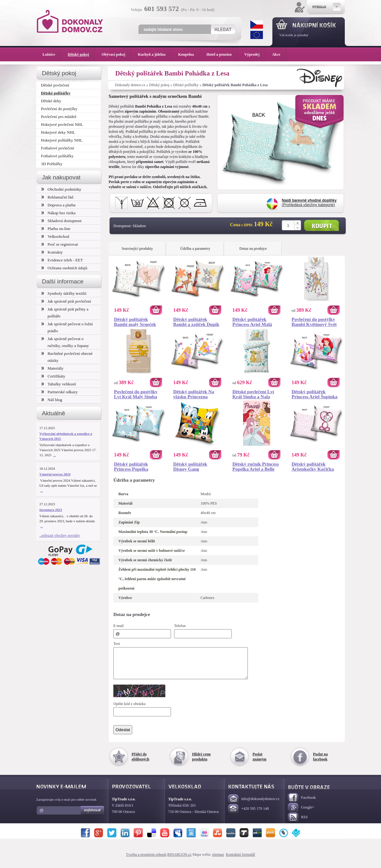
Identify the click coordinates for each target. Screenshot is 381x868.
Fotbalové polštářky (57, 156)
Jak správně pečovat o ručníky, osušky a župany (65, 342)
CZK (257, 25)
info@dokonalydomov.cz (254, 805)
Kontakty (52, 252)
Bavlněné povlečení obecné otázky (67, 357)
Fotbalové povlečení (58, 148)
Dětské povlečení (55, 85)
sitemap (218, 860)
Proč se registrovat (60, 244)
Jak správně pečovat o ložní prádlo (67, 327)
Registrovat (93, 816)
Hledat (223, 29)
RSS (298, 823)
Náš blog (52, 400)
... (54, 455)
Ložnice (52, 54)
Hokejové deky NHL (58, 132)
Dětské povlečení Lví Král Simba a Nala (253, 394)
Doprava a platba (58, 205)
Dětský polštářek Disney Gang (190, 467)
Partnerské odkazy (60, 392)
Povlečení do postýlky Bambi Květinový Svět (314, 322)
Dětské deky (51, 101)
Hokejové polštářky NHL (62, 140)
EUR (257, 35)
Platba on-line (56, 229)
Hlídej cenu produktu (201, 762)
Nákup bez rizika (58, 213)
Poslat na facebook (320, 762)
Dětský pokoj (159, 85)
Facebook (302, 804)
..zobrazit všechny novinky (60, 535)
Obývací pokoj (117, 54)
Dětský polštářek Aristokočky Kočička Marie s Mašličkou (313, 467)
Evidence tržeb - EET (62, 260)
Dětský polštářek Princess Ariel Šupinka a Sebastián (315, 394)
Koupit (321, 225)
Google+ (301, 813)
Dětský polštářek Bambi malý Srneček (135, 322)
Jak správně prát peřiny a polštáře (65, 313)
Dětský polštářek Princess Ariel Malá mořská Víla (252, 322)
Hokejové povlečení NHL (62, 124)
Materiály (52, 368)
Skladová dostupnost (61, 221)
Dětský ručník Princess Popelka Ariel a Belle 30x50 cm (256, 467)
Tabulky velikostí (59, 384)
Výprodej (255, 54)
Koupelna (189, 54)
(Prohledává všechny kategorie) (309, 203)
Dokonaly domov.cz (130, 85)
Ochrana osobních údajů (64, 268)
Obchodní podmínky (61, 189)
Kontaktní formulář (240, 860)
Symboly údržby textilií (64, 293)
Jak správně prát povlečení (66, 301)
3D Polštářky (52, 164)
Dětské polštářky (186, 85)
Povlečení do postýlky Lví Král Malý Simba (136, 394)
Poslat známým (259, 762)
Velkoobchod (55, 236)
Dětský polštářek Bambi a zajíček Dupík (196, 322)
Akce (277, 54)
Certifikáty (53, 376)
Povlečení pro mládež (59, 117)
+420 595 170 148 (248, 815)
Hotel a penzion (222, 54)
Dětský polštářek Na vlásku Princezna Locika (194, 394)
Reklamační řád (57, 197)
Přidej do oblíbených (140, 762)
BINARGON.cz (179, 860)
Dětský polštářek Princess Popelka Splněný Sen (131, 467)
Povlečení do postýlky (59, 109)
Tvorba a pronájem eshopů (146, 860)
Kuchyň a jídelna (155, 54)
